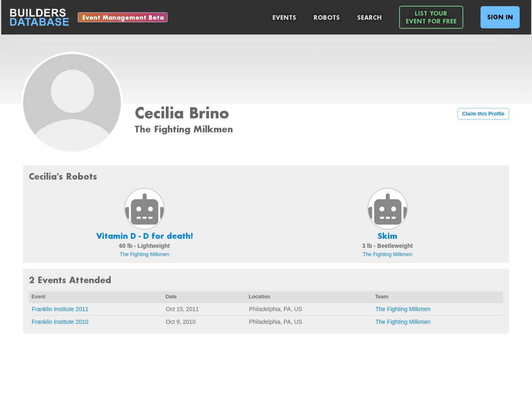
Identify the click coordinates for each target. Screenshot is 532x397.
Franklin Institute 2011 (60, 309)
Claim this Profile (483, 114)
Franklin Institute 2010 (60, 322)
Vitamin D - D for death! (145, 236)
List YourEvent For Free (431, 17)
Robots (327, 17)
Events (284, 17)
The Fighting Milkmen (144, 254)
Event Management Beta (123, 17)
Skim (388, 236)
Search (369, 17)
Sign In (500, 17)
